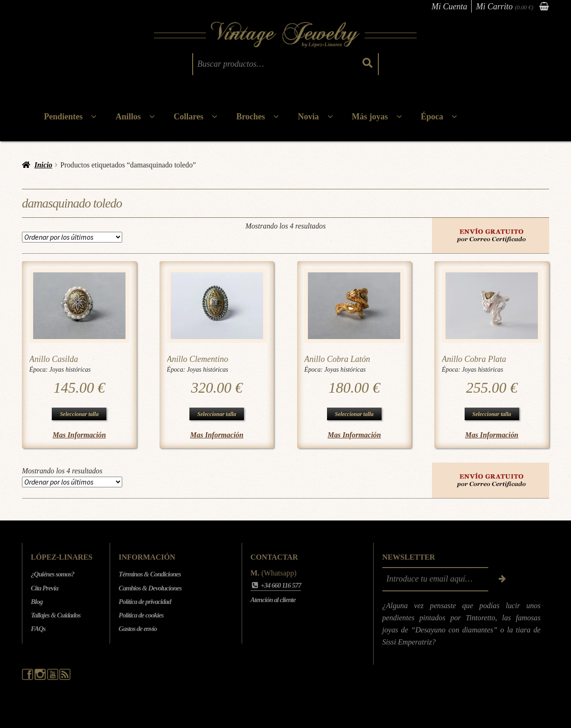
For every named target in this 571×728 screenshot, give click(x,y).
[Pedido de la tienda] (72, 237)
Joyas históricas (70, 370)
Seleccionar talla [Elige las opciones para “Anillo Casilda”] (79, 414)
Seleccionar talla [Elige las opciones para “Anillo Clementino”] (217, 414)
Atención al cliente (273, 600)
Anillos (128, 117)
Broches (251, 117)
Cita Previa (45, 588)
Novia (309, 117)
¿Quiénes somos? (52, 574)
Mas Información (79, 435)
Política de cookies (141, 615)
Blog (37, 602)
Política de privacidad (145, 602)
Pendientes (63, 117)
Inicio (44, 165)
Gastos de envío (138, 629)
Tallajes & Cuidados (56, 615)
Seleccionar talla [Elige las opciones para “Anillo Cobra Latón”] (354, 414)
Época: (39, 370)
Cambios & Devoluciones (150, 588)
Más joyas (370, 117)
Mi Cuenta (449, 7)
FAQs (38, 629)
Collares (188, 117)
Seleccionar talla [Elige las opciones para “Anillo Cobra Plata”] (492, 414)
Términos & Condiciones (150, 574)
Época (432, 117)
